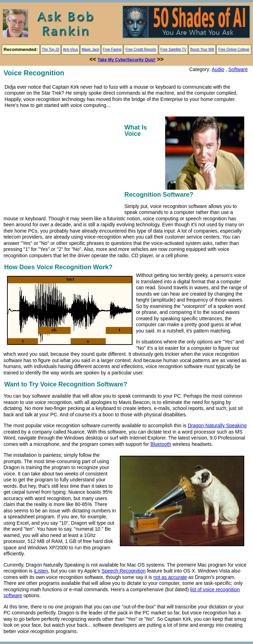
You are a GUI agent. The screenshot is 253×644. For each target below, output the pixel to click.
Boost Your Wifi (202, 49)
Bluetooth (161, 444)
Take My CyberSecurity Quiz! (127, 60)
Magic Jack (90, 49)
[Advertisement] (63, 161)
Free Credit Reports (141, 49)
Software (238, 69)
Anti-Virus (70, 49)
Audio (218, 69)
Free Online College (234, 49)
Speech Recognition (124, 571)
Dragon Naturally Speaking (217, 425)
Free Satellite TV (173, 49)
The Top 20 (51, 49)
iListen (41, 571)
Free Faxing (112, 49)
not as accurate (170, 577)
